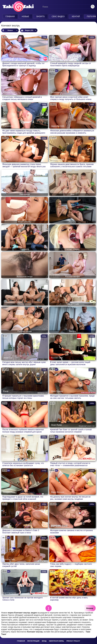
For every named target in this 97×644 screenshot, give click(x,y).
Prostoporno (56, 92)
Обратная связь (56, 641)
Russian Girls (9, 92)
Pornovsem (8, 59)
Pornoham (56, 526)
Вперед (90, 608)
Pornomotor (8, 126)
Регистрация (33, 641)
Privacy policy (73, 641)
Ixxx (5, 425)
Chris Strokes (57, 391)
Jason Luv (8, 358)
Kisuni (54, 59)
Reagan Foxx (9, 492)
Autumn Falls (9, 559)
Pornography (9, 459)
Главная (10, 16)
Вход (44, 641)
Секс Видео (58, 16)
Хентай (76, 16)
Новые (25, 16)
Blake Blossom (58, 492)
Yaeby (54, 559)
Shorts (40, 16)
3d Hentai (7, 526)
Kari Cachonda (58, 459)
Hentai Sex (56, 593)
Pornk (6, 160)
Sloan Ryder (57, 425)
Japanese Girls (58, 126)
